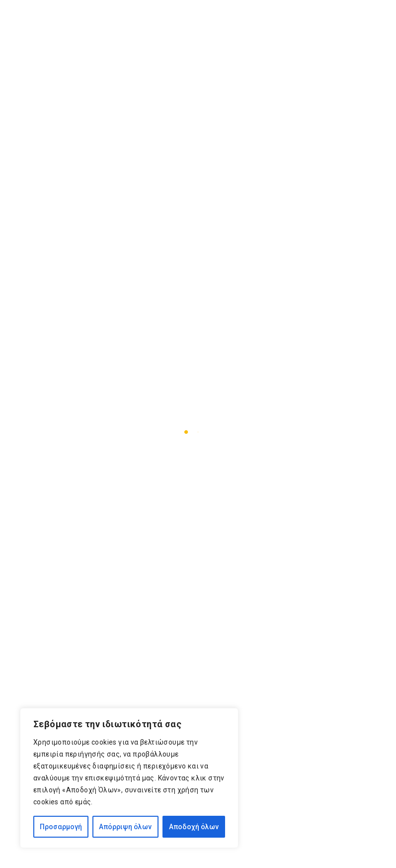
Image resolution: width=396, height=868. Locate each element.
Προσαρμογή (61, 827)
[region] (129, 778)
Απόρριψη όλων (125, 827)
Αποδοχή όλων (194, 827)
